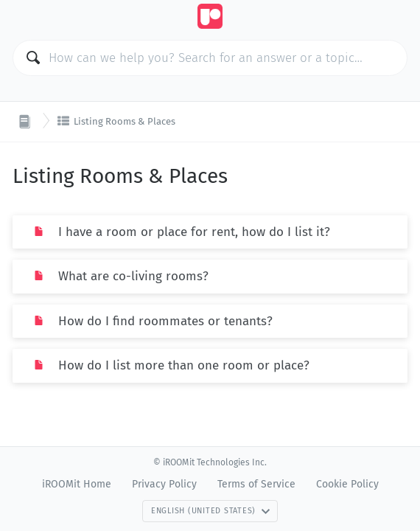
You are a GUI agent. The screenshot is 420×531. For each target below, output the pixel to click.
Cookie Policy (347, 484)
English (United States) (211, 511)
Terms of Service (256, 484)
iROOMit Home (77, 484)
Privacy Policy (164, 484)
